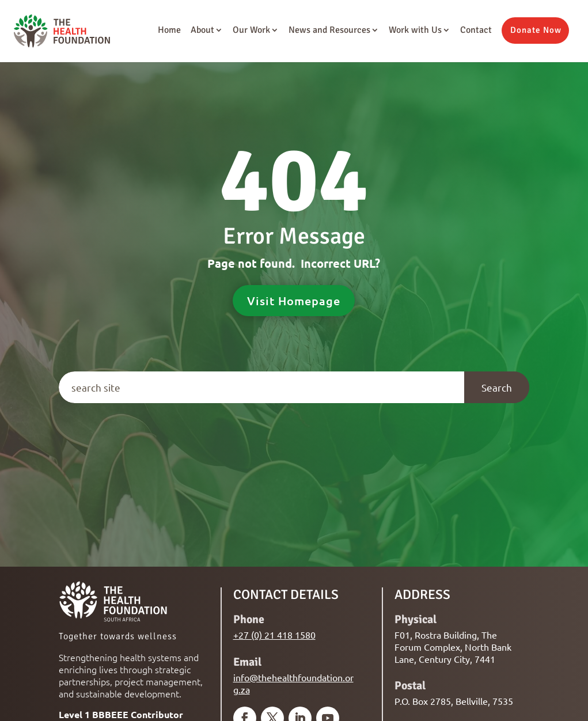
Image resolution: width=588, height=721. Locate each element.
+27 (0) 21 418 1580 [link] (274, 635)
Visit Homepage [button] (294, 301)
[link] (58, 30)
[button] (535, 31)
